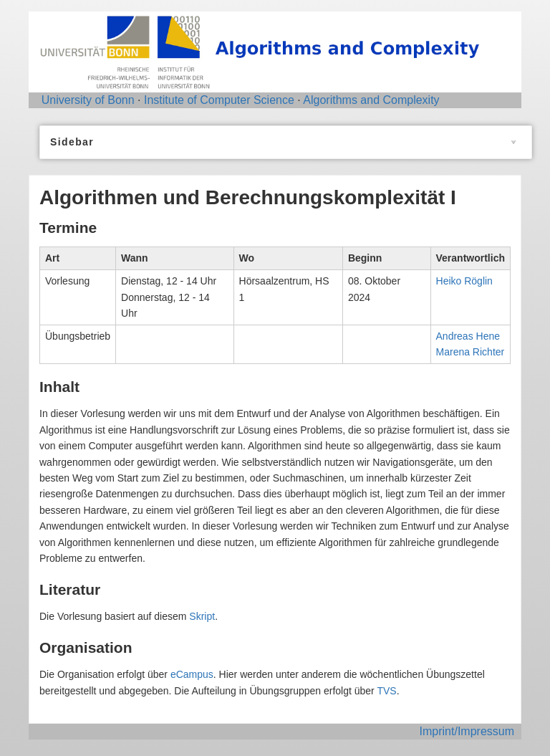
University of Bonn (88, 100)
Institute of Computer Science (219, 100)
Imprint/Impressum (467, 731)
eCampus (192, 674)
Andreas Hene (468, 336)
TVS (386, 691)
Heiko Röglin (464, 281)
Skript (202, 616)
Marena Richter (471, 352)
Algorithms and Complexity (371, 100)
